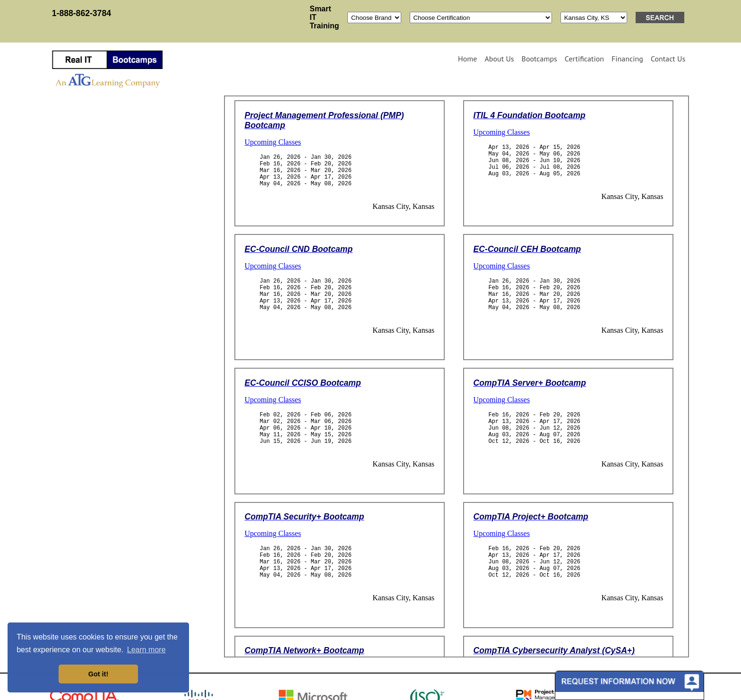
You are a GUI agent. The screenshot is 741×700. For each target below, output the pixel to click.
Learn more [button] (146, 650)
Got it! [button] (98, 674)
